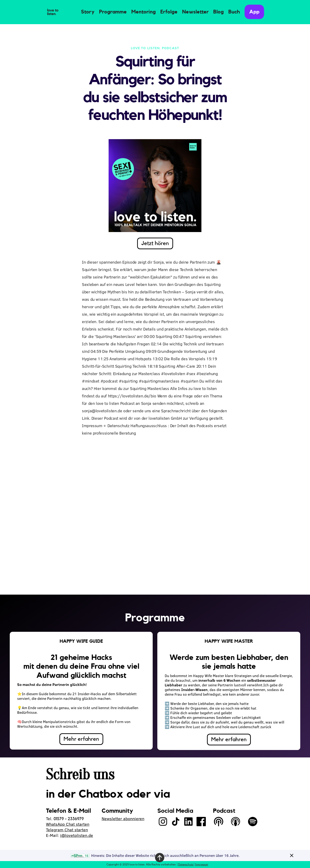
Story (88, 12)
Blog (218, 12)
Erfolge (169, 12)
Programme (113, 12)
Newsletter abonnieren (123, 819)
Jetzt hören (155, 243)
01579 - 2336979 (69, 819)
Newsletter (195, 12)
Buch (234, 12)
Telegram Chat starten (67, 830)
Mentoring (144, 12)
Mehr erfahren (81, 739)
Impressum (202, 865)
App (254, 12)
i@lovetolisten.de (77, 835)
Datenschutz (186, 865)
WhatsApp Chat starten (68, 824)
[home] (53, 12)
